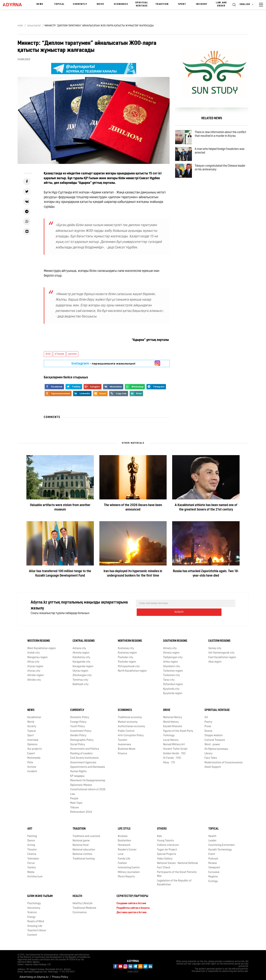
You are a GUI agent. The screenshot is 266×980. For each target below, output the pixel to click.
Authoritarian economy (131, 724)
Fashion (122, 860)
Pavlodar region (127, 659)
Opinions (32, 742)
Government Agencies (83, 760)
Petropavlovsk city (129, 664)
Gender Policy (78, 733)
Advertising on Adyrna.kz (34, 974)
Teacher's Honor (37, 928)
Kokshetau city (81, 655)
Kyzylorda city (171, 686)
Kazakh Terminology (220, 847)
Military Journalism (129, 869)
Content (32, 932)
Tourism (122, 737)
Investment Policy (81, 728)
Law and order (221, 4)
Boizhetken (125, 838)
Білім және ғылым (40, 893)
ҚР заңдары (77, 773)
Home (20, 26)
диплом (72, 354)
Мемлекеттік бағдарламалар (88, 778)
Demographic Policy (82, 737)
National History (173, 715)
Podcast (213, 856)
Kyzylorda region (173, 691)
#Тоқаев (59, 354)
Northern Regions (130, 638)
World (31, 719)
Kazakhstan (34, 715)
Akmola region (81, 650)
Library (208, 751)
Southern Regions (175, 638)
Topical (59, 4)
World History (171, 719)
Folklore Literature (168, 842)
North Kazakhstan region (132, 668)
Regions (213, 874)
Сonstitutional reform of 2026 (88, 787)
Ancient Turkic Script (175, 746)
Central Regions (84, 638)
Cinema (32, 851)
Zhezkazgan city (82, 672)
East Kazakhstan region (222, 655)
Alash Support (213, 764)
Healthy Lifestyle (83, 901)
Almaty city (170, 645)
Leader (212, 838)
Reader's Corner (127, 847)
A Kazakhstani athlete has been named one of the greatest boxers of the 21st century (206, 507)
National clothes (82, 851)
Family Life (124, 856)
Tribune (75, 805)
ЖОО (48, 354)
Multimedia (34, 755)
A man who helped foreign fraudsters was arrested (221, 157)
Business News (127, 746)
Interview (33, 737)
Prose (208, 724)
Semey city (215, 645)
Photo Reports (126, 874)
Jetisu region (170, 659)
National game (81, 838)
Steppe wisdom (214, 733)
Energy (31, 914)
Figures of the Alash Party (178, 728)
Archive (32, 764)
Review (213, 860)
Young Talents (165, 838)
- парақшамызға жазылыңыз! (103, 363)
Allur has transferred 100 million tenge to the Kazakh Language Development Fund (60, 574)
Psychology (34, 901)
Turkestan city (172, 672)
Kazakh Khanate (173, 724)
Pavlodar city (126, 655)
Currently (80, 4)
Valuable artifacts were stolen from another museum (60, 507)
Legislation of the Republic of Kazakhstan (174, 880)
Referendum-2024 (81, 809)
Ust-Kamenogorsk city (221, 650)
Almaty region (171, 650)
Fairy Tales (211, 755)
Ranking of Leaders (81, 751)
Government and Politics (85, 746)
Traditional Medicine (84, 905)
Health (212, 833)
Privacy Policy (60, 974)
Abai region (215, 659)
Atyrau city (34, 668)
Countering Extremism (221, 842)
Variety (32, 865)
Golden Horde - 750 (174, 751)
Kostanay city (126, 645)
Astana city (79, 645)
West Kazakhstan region (42, 645)
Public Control (126, 728)
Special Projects (167, 851)
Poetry (208, 719)
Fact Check (164, 865)
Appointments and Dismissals (88, 764)
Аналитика (124, 742)
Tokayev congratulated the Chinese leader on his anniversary (220, 178)
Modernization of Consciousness (224, 760)
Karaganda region (83, 664)
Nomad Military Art (174, 742)
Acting (31, 842)
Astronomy (34, 905)
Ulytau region (80, 668)
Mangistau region (37, 655)
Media (31, 869)
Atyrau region (35, 664)
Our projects (35, 746)
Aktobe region (36, 672)
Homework (124, 842)
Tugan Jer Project (167, 847)
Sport (182, 4)
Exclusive (214, 869)
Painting (32, 833)
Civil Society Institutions (84, 755)
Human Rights (78, 769)
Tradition (162, 4)
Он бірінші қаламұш (216, 746)
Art (206, 715)
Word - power (212, 742)
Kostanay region (127, 650)
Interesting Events (129, 865)
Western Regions (39, 638)
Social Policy (78, 742)
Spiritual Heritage (142, 4)
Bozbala (123, 833)
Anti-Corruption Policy (131, 733)
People (74, 796)
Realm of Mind (36, 919)
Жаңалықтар (34, 26)
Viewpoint (214, 865)
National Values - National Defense (178, 860)
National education (84, 847)
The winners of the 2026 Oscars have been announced (133, 507)
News (40, 4)
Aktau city (33, 659)
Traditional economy (130, 715)
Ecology (213, 878)
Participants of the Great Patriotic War (177, 871)
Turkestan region (173, 668)
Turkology (169, 733)
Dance (31, 838)
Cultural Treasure (215, 737)
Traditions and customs (86, 833)
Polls (30, 760)
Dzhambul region (173, 681)
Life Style (124, 826)
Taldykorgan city (173, 655)
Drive (100, 4)
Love (121, 851)
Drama (208, 728)
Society (32, 724)
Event (212, 851)
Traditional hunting (84, 856)
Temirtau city (80, 677)
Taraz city (169, 677)
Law (73, 791)
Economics (121, 4)
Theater (32, 847)
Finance (122, 751)
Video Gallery (165, 856)
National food (81, 842)
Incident (202, 4)
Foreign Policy (78, 719)
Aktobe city (34, 677)
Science (32, 910)
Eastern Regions (219, 638)
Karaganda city (81, 659)
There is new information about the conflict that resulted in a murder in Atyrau (220, 137)
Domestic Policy (80, 715)
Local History (171, 737)
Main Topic (76, 800)
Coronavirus (80, 910)
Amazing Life (35, 923)
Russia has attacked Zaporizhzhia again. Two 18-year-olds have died (206, 574)
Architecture (35, 874)
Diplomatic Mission (81, 782)
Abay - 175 (169, 760)
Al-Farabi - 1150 (172, 755)
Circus (31, 860)
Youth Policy (77, 724)
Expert (31, 751)
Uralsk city (34, 650)
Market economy (128, 719)
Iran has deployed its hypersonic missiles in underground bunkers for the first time (133, 574)
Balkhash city (81, 681)
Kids (159, 833)
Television (33, 856)
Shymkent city (172, 664)
